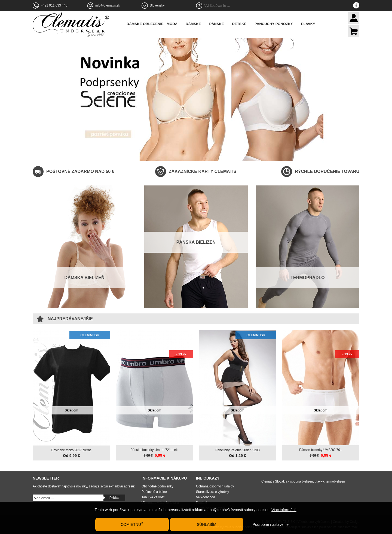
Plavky (308, 24)
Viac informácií (284, 510)
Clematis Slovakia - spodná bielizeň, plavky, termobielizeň (303, 481)
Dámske (193, 24)
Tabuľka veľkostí (153, 497)
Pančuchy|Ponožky (274, 24)
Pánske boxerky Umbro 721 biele (154, 450)
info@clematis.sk (108, 5)
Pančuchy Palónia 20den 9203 (238, 450)
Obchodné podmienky (157, 486)
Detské (239, 24)
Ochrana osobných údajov (215, 486)
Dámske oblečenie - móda (152, 24)
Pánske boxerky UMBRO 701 (321, 450)
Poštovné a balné (154, 492)
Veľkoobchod (206, 497)
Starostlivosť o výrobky (212, 492)
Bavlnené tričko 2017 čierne (71, 450)
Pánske (216, 24)
